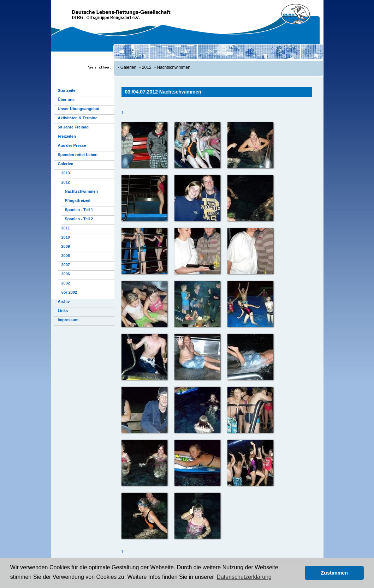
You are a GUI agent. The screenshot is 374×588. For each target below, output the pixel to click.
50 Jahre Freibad (73, 127)
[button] (298, 573)
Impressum (68, 320)
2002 (66, 283)
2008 (66, 256)
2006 (66, 274)
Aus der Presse (72, 145)
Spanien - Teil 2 (79, 219)
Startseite (67, 90)
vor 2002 (69, 292)
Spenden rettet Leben (78, 155)
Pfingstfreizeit (78, 200)
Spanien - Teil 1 (79, 210)
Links (63, 311)
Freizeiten (67, 136)
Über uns (66, 100)
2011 (66, 228)
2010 (66, 237)
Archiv (64, 301)
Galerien (128, 67)
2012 (147, 67)
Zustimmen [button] (334, 573)
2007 (66, 265)
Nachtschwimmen (174, 67)
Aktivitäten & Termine (78, 118)
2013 (66, 173)
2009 (66, 246)
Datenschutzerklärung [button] (244, 577)
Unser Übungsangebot (79, 109)
